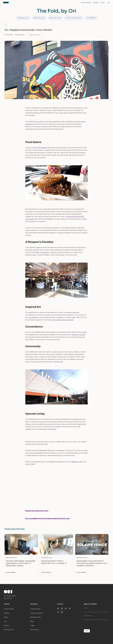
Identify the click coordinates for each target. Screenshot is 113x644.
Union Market (42, 148)
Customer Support (37, 613)
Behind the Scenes (55, 18)
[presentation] (96, 624)
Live (109, 3)
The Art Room (33, 317)
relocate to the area (79, 335)
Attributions (35, 630)
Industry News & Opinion (74, 18)
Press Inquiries (9, 630)
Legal (32, 626)
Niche (54, 429)
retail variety (45, 253)
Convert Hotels (86, 3)
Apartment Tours (23, 18)
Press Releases (91, 18)
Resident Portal (36, 617)
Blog (32, 621)
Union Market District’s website (63, 320)
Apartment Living (39, 18)
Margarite (75, 462)
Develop (96, 3)
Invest (103, 3)
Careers (6, 626)
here (61, 362)
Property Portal (35, 609)
